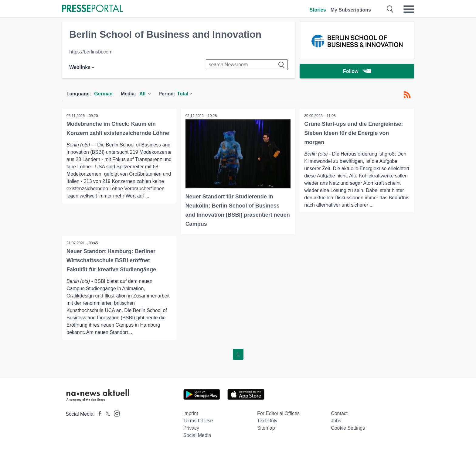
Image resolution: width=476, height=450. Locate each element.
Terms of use (198, 421)
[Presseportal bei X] (106, 414)
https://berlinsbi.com (91, 52)
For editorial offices (278, 413)
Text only (267, 421)
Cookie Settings (348, 428)
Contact (339, 413)
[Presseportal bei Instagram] (115, 413)
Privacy (191, 428)
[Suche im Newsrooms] (247, 65)
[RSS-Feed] (407, 95)
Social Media (197, 435)
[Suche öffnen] (390, 9)
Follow (357, 71)
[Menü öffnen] (409, 9)
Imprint (191, 413)
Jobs (336, 421)
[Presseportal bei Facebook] (98, 414)
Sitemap (266, 428)
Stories (318, 10)
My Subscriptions (351, 10)
